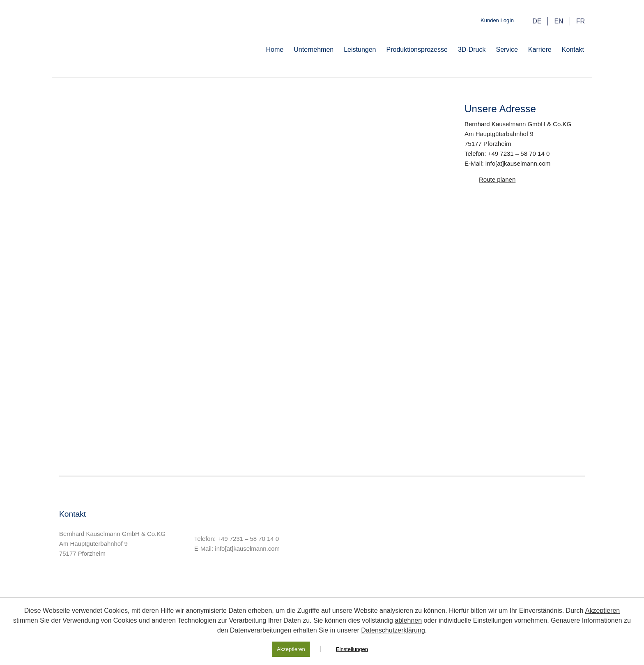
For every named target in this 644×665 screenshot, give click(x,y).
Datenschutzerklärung (393, 630)
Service (507, 50)
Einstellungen (352, 649)
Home (275, 50)
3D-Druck (472, 50)
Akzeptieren (603, 611)
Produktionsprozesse (417, 50)
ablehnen (408, 620)
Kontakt (573, 50)
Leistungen (360, 50)
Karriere (540, 50)
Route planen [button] (497, 179)
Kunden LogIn (497, 20)
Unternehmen (314, 50)
